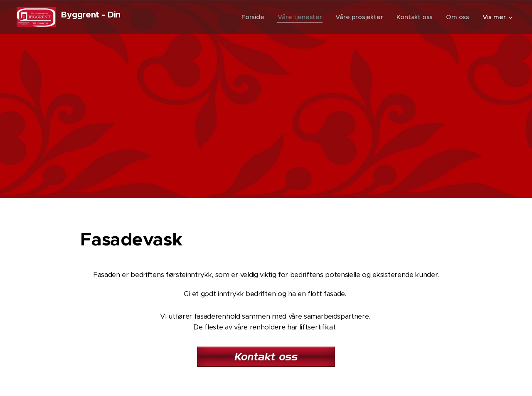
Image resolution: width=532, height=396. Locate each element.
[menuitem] (251, 17)
